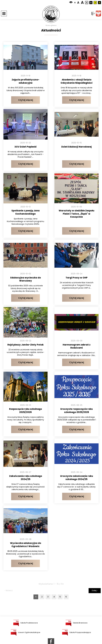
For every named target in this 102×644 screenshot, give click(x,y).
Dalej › (95, 590)
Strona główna (51, 25)
